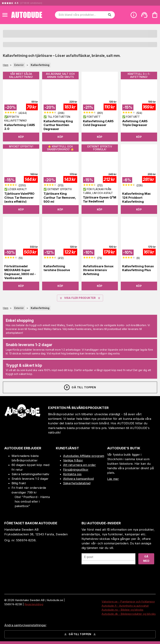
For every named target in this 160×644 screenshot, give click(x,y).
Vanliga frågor (73, 460)
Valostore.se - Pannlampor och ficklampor (128, 602)
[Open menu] (5, 15)
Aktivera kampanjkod (78, 479)
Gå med (146, 559)
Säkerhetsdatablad (77, 483)
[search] (110, 15)
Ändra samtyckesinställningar (25, 625)
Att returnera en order (80, 465)
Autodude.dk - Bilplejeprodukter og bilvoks (129, 614)
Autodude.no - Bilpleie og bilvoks (122, 610)
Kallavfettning (40, 65)
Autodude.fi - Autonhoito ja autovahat (125, 606)
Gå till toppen (80, 387)
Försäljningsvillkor (76, 470)
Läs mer (113, 479)
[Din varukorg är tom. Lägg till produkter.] (155, 15)
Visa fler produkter (80, 298)
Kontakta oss (72, 474)
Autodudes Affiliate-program (84, 456)
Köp (21, 137)
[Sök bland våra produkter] (82, 15)
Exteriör (19, 65)
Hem (6, 65)
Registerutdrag (34, 604)
